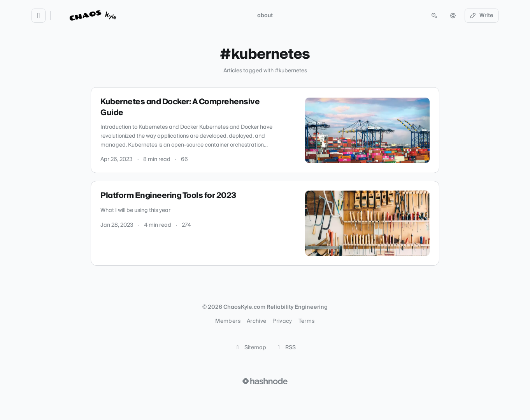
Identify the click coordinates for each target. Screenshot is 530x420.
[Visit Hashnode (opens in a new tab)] (265, 381)
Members (228, 321)
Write (482, 16)
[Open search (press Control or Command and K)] (434, 16)
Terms (307, 321)
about (265, 16)
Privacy (282, 321)
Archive (256, 321)
